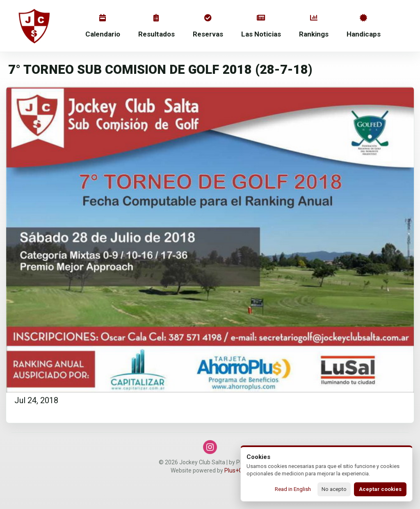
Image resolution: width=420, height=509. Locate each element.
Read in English (293, 489)
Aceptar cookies (380, 489)
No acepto (334, 489)
